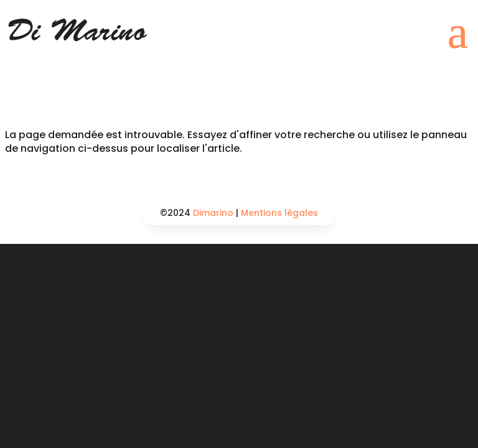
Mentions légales (279, 213)
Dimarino (213, 213)
